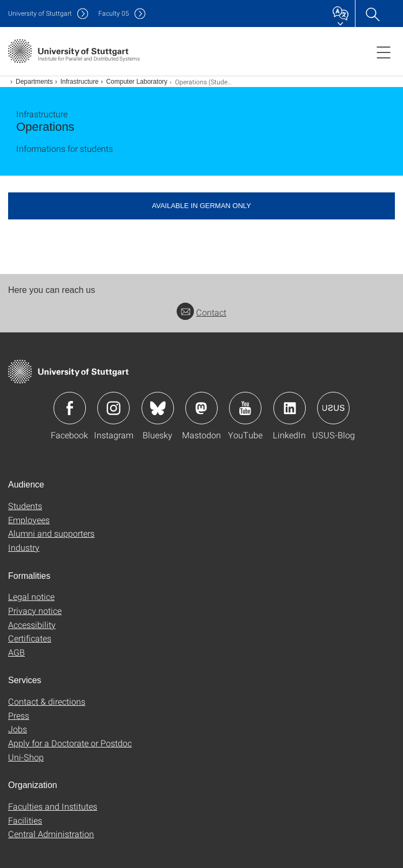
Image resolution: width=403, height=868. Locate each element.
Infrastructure (80, 82)
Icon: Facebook (70, 408)
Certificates (30, 638)
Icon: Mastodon (201, 408)
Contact (201, 312)
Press (19, 715)
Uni (40, 13)
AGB (16, 652)
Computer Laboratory (136, 82)
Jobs (18, 729)
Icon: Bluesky (158, 408)
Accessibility (32, 625)
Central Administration (51, 834)
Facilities (25, 820)
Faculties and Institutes (53, 806)
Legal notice (31, 596)
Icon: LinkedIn (290, 408)
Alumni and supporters (51, 533)
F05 (114, 13)
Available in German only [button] (201, 206)
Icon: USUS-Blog (333, 408)
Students (25, 506)
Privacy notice (35, 610)
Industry (24, 547)
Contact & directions (47, 701)
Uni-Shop (26, 757)
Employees (29, 520)
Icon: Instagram (113, 408)
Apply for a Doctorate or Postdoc (70, 743)
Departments (34, 82)
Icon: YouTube (245, 408)
